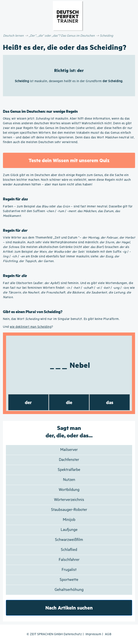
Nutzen (69, 480)
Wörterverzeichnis (69, 500)
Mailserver (69, 450)
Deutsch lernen (13, 36)
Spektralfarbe (69, 470)
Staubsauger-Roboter (69, 510)
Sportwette (69, 580)
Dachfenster (69, 460)
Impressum (93, 634)
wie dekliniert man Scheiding (31, 327)
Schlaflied (69, 550)
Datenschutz (73, 634)
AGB (108, 634)
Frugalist (69, 570)
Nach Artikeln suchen (69, 608)
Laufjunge (69, 530)
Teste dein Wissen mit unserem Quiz (69, 160)
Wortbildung (69, 490)
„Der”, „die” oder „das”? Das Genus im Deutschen (62, 36)
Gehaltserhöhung (69, 590)
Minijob (69, 520)
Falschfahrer (69, 560)
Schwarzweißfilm (69, 540)
